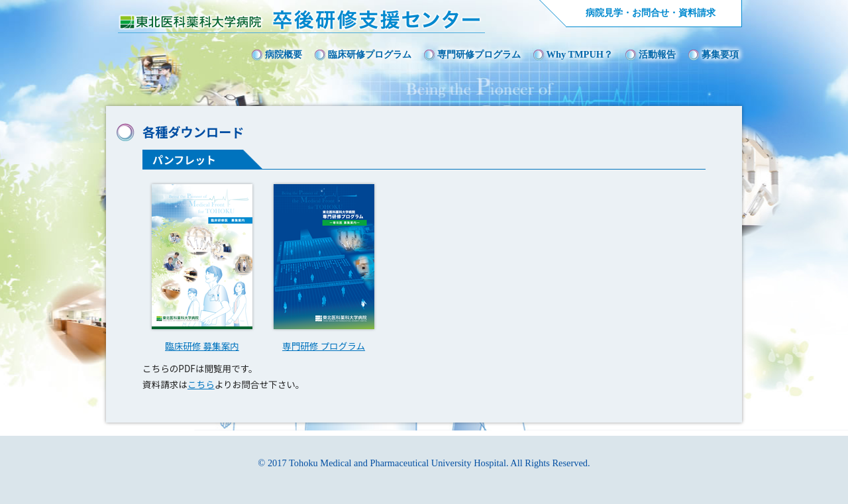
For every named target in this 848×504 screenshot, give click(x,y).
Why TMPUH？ (580, 54)
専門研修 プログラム (324, 346)
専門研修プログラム (479, 54)
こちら (201, 384)
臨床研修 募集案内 (202, 346)
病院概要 (284, 54)
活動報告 (657, 54)
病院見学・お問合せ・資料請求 (651, 13)
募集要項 (720, 54)
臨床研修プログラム (370, 54)
